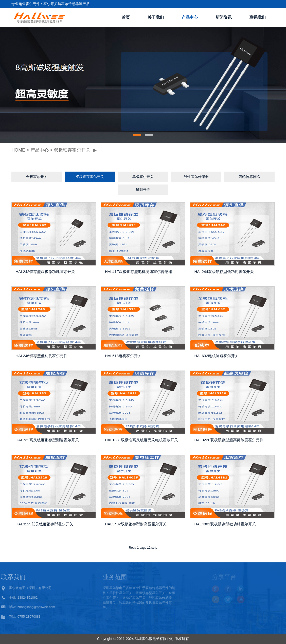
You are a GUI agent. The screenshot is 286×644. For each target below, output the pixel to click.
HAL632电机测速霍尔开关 (217, 356)
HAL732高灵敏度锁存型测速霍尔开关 (47, 440)
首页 (126, 17)
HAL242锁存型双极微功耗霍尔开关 (45, 272)
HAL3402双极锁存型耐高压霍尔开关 (136, 524)
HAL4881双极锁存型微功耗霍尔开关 (225, 524)
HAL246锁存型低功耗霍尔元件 (41, 356)
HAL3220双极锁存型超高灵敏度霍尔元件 (229, 440)
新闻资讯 (224, 17)
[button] (137, 135)
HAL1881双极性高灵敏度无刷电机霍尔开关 (141, 440)
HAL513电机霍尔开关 (123, 356)
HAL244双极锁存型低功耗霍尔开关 (224, 272)
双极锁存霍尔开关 (72, 150)
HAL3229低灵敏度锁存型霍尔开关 (44, 524)
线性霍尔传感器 (196, 177)
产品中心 (190, 17)
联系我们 (258, 17)
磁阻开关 (143, 190)
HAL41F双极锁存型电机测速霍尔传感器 (139, 272)
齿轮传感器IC (249, 177)
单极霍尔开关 (143, 177)
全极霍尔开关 (37, 177)
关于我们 (156, 17)
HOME (18, 150)
